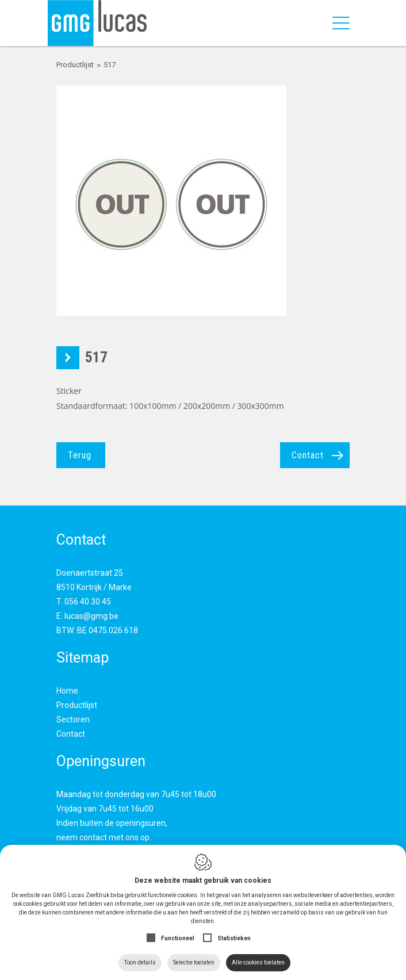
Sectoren (73, 719)
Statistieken (234, 938)
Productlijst (77, 705)
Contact (308, 455)
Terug (80, 455)
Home (67, 691)
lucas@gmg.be (91, 616)
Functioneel (178, 938)
